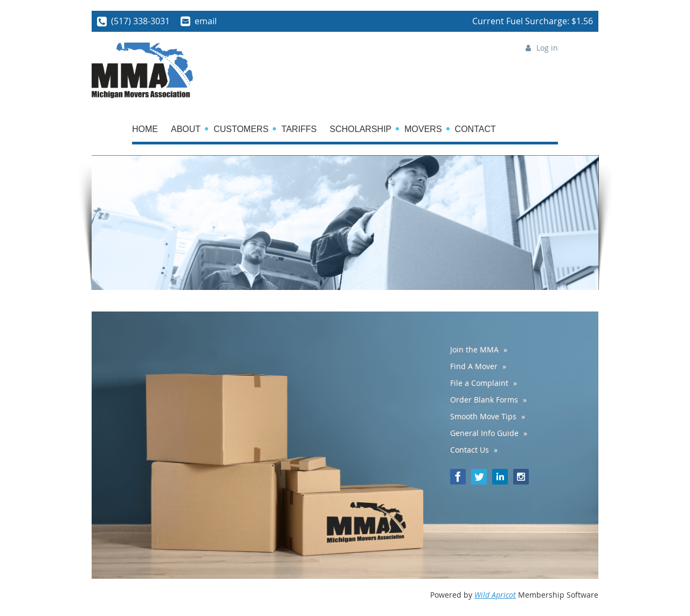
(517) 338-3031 (140, 21)
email (206, 21)
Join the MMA (474, 349)
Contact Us (470, 450)
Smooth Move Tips (483, 416)
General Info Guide (484, 433)
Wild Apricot (495, 595)
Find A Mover (474, 366)
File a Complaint (479, 383)
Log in (547, 48)
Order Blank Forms (484, 400)
